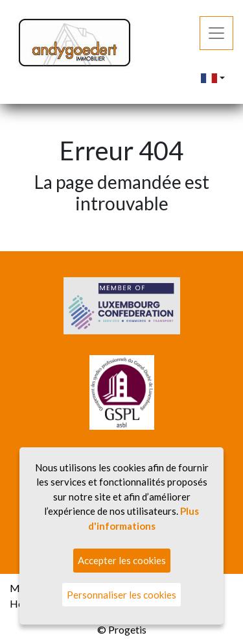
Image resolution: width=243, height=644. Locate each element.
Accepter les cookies (122, 560)
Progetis (127, 629)
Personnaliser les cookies (121, 595)
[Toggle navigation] (216, 33)
